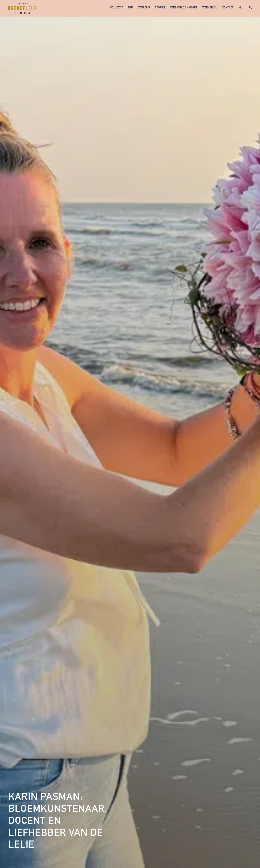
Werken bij (210, 8)
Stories (160, 8)
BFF (130, 8)
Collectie (117, 8)
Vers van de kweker (184, 8)
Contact (228, 8)
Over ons (144, 8)
